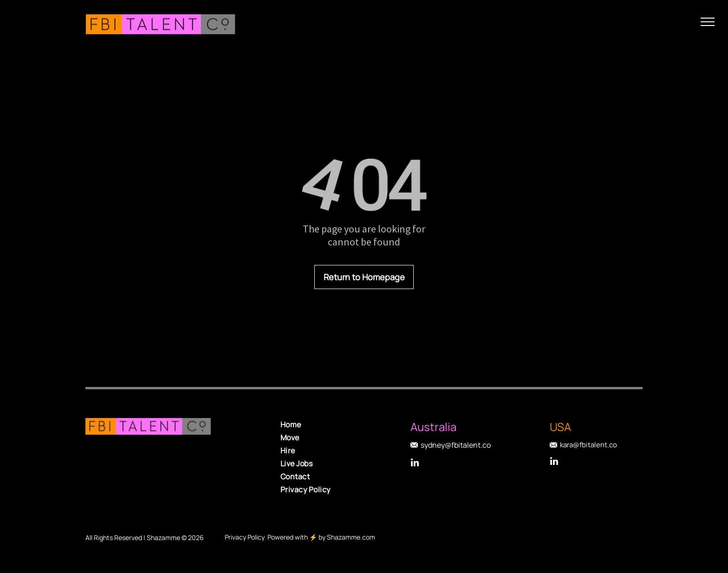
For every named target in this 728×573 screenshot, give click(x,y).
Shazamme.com (351, 537)
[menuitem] (345, 425)
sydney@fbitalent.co (456, 445)
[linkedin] (415, 464)
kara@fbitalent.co (588, 445)
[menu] (708, 22)
